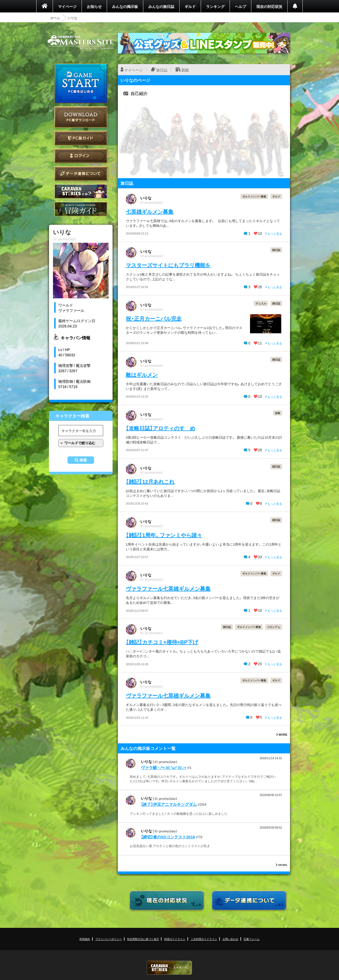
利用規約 (85, 939)
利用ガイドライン (175, 939)
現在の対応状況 (269, 6)
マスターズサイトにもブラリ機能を (168, 265)
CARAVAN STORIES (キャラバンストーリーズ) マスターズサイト (81, 42)
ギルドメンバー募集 (254, 196)
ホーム (55, 18)
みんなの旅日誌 (161, 6)
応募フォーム (252, 939)
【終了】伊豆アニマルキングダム (169, 804)
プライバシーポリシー (109, 939)
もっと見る (274, 234)
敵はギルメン (142, 374)
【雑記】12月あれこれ (150, 481)
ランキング (215, 6)
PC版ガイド (81, 138)
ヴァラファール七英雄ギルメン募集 (168, 588)
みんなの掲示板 (125, 6)
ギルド (190, 6)
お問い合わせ (230, 939)
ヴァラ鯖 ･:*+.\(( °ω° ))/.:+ (164, 767)
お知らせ (94, 6)
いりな (146, 198)
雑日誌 (276, 250)
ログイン (81, 156)
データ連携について (81, 174)
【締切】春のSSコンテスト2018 (168, 837)
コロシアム (274, 627)
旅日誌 (162, 70)
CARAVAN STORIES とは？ (81, 191)
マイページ (67, 6)
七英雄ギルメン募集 (150, 211)
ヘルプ (240, 6)
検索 (83, 460)
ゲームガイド (81, 209)
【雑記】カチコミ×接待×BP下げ (162, 642)
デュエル (261, 303)
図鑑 (185, 70)
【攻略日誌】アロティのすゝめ (160, 428)
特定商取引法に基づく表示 (143, 939)
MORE (282, 734)
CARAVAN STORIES (169, 968)
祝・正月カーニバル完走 (154, 318)
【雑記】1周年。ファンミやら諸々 (164, 535)
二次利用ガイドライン (204, 939)
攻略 (278, 413)
